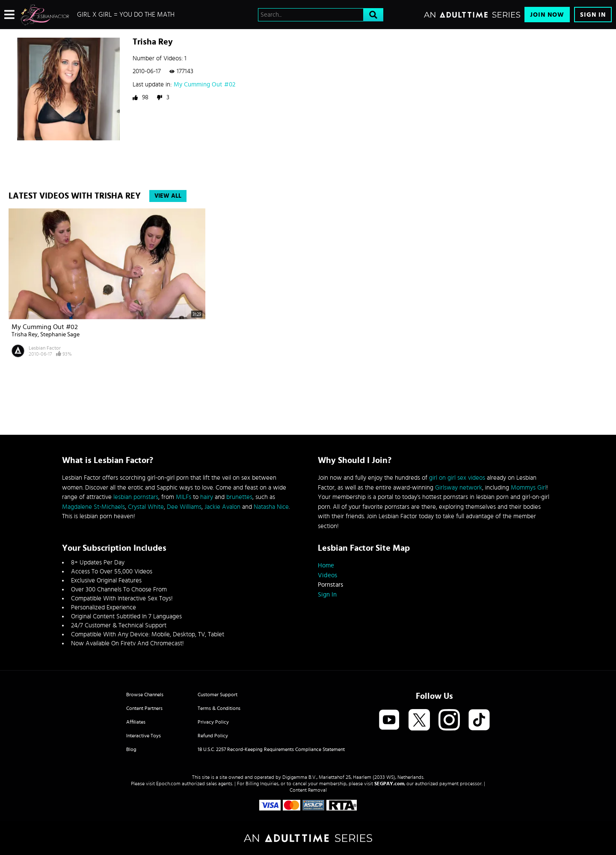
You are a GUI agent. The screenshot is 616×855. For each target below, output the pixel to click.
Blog (131, 749)
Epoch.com (168, 784)
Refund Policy (213, 736)
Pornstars (330, 585)
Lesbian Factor (45, 348)
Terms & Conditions (219, 708)
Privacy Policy (213, 722)
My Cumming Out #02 (204, 85)
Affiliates (136, 722)
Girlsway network (459, 488)
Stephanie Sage (60, 335)
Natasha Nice (271, 507)
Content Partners (144, 708)
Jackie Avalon (222, 507)
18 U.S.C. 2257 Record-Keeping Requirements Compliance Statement (271, 749)
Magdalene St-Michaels (93, 507)
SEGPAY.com (389, 784)
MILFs (184, 497)
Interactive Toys (144, 736)
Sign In (593, 15)
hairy (207, 497)
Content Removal (308, 790)
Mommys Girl (529, 488)
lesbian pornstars (136, 497)
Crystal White (146, 507)
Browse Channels (145, 695)
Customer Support (218, 695)
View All (168, 196)
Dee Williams (184, 507)
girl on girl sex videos (457, 478)
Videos (327, 575)
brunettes (239, 497)
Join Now (547, 15)
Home (326, 566)
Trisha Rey (25, 335)
